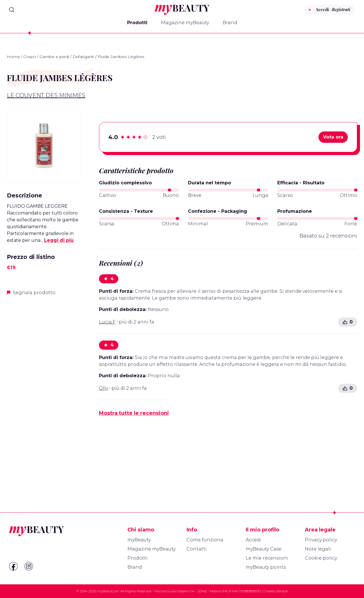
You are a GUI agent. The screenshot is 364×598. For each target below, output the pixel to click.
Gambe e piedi (54, 57)
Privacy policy (321, 540)
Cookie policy (321, 558)
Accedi (254, 540)
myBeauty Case (264, 549)
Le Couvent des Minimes (46, 95)
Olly (104, 388)
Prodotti (137, 23)
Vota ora (333, 137)
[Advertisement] (44, 391)
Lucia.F (107, 322)
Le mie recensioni (267, 558)
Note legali (318, 549)
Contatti (197, 549)
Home (13, 57)
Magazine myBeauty (185, 23)
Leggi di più (59, 240)
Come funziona (205, 540)
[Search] (12, 10)
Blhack (282, 591)
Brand (230, 23)
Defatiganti (83, 57)
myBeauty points (266, 567)
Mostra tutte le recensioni (134, 413)
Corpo (30, 57)
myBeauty (139, 540)
